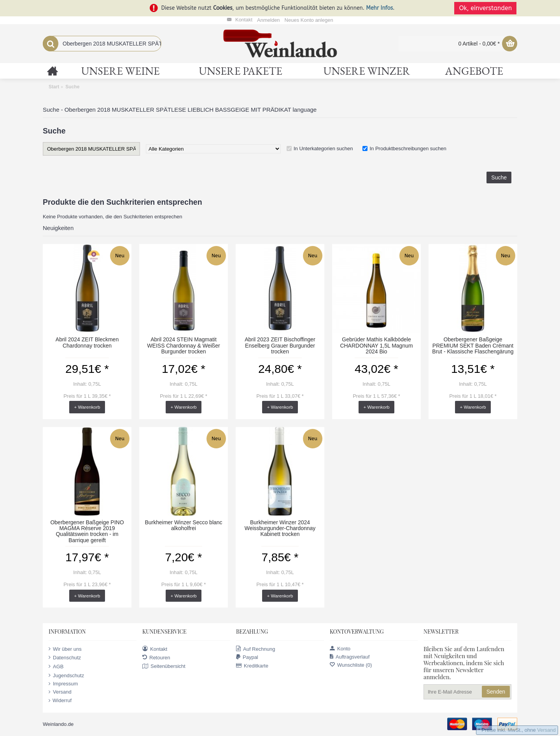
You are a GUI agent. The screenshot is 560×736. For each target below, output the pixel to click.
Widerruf (60, 701)
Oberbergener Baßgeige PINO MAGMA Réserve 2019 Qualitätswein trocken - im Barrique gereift (87, 531)
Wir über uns (65, 649)
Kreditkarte (252, 666)
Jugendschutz (66, 675)
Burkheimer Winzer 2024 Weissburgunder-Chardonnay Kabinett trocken (280, 528)
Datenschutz (65, 657)
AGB (56, 666)
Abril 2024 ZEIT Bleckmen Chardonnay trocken (87, 342)
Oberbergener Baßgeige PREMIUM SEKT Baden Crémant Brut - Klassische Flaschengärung (473, 345)
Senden (496, 692)
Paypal (247, 657)
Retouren (156, 657)
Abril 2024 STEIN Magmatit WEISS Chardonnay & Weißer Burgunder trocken (183, 345)
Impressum (63, 684)
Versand (60, 692)
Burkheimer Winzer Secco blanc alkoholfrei (183, 525)
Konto (340, 649)
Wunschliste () (351, 665)
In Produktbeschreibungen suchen (408, 148)
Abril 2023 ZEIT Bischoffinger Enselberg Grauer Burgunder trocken (280, 345)
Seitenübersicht (164, 666)
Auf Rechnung (255, 649)
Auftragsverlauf (350, 657)
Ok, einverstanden (486, 8)
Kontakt (155, 649)
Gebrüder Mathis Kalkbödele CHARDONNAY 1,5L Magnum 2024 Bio (376, 345)
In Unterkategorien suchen (323, 148)
